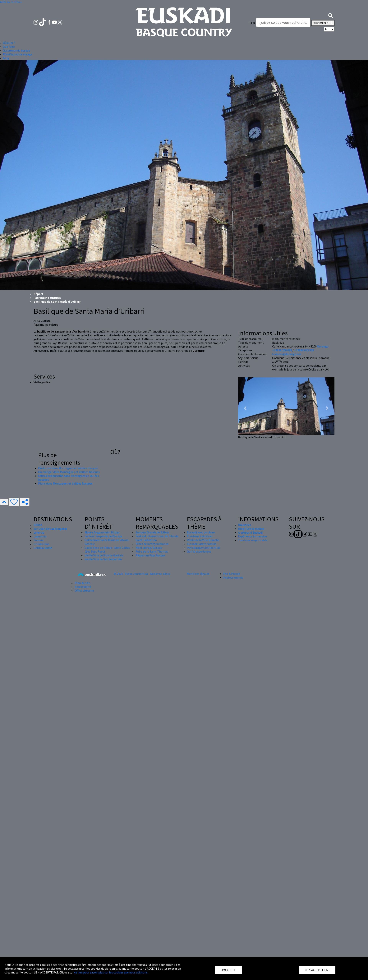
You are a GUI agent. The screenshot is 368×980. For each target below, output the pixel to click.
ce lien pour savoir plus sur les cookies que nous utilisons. (111, 972)
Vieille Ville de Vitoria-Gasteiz (104, 555)
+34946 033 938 (304, 350)
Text (252, 23)
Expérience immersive (252, 536)
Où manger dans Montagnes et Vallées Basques (69, 472)
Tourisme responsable (253, 540)
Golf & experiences (199, 551)
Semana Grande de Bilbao (152, 532)
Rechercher (323, 23)
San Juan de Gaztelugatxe (50, 529)
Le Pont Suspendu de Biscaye (103, 536)
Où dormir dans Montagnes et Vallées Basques (68, 468)
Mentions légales (198, 574)
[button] (331, 15)
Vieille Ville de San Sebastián (103, 559)
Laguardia (40, 536)
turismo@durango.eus (287, 354)
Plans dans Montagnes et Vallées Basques (65, 483)
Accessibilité (83, 587)
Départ (38, 294)
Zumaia (38, 540)
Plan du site (82, 583)
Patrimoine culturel (47, 298)
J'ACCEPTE (229, 970)
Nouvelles (245, 525)
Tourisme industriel (200, 536)
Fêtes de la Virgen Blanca (152, 544)
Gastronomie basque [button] (16, 50)
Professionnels (233, 577)
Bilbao (38, 525)
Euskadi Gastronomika (202, 544)
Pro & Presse (232, 574)
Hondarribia (41, 544)
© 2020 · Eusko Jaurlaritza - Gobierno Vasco (142, 574)
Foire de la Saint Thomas (152, 551)
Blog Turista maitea (251, 529)
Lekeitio (39, 532)
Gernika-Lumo (43, 548)
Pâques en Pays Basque (150, 555)
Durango (323, 346)
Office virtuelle (84, 591)
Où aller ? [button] (9, 43)
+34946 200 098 (282, 350)
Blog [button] (6, 58)
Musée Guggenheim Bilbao (102, 532)
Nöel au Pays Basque (149, 548)
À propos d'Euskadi (250, 532)
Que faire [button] (9, 47)
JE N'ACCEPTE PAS (317, 970)
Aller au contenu (11, 2)
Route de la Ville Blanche (203, 540)
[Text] (283, 22)
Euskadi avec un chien (201, 532)
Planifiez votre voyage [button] (18, 54)
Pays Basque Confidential (203, 548)
